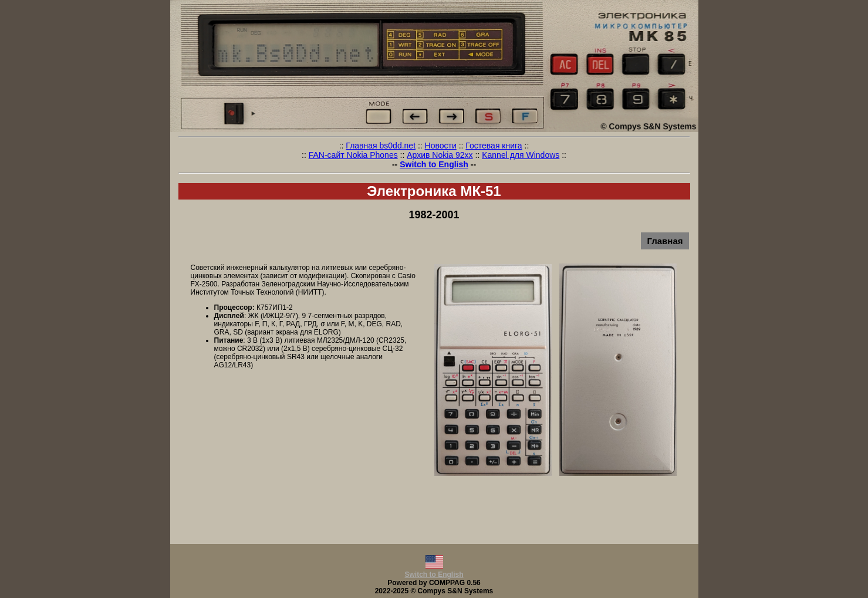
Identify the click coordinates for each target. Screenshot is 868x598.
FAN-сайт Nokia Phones (353, 155)
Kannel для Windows (521, 155)
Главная (665, 241)
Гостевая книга (494, 146)
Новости (441, 146)
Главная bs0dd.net (381, 146)
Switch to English (434, 164)
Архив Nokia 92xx (440, 155)
